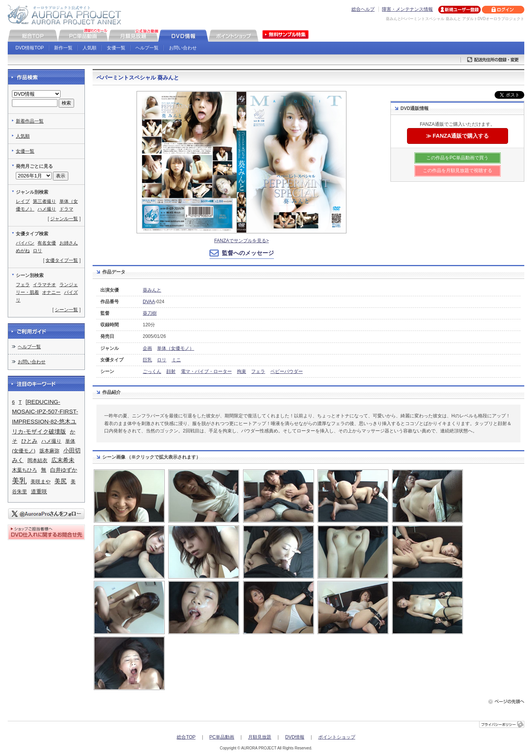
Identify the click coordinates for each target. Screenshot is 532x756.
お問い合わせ (183, 48)
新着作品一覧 (30, 121)
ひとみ (29, 441)
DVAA (149, 302)
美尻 (61, 481)
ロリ (162, 360)
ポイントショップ (337, 737)
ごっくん (152, 371)
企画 (147, 348)
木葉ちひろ (24, 470)
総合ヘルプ (363, 9)
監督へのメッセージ (248, 253)
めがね (23, 251)
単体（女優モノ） (176, 348)
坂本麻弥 (49, 451)
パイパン (25, 243)
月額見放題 (260, 737)
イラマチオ (44, 285)
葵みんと (152, 290)
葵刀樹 (150, 313)
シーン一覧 (66, 310)
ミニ (176, 360)
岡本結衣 (37, 460)
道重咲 (39, 491)
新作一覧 (63, 48)
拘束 (242, 371)
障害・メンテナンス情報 (407, 9)
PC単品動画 (222, 737)
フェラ (258, 371)
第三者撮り (44, 201)
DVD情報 (295, 737)
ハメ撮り (47, 209)
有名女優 (47, 243)
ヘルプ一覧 (147, 48)
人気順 (90, 48)
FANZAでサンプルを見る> (242, 241)
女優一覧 (116, 48)
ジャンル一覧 (64, 219)
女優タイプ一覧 (62, 260)
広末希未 (63, 460)
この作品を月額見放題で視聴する (458, 170)
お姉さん (69, 243)
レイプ (23, 201)
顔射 (171, 371)
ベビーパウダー (287, 371)
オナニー (51, 292)
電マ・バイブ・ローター (206, 371)
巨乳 (147, 360)
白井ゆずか (64, 470)
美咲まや (41, 482)
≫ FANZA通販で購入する (458, 136)
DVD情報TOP (30, 48)
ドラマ (66, 209)
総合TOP (186, 737)
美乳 (19, 481)
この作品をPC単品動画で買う (457, 158)
